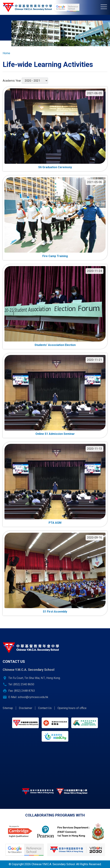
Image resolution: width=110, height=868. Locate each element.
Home (6, 53)
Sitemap (8, 708)
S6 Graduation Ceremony (55, 167)
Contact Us (45, 708)
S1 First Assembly (55, 612)
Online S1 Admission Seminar (55, 434)
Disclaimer (26, 708)
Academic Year (12, 81)
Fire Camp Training (55, 256)
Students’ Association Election (55, 345)
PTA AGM (55, 523)
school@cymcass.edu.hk (33, 697)
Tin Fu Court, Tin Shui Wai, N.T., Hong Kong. (34, 678)
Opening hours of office (72, 708)
